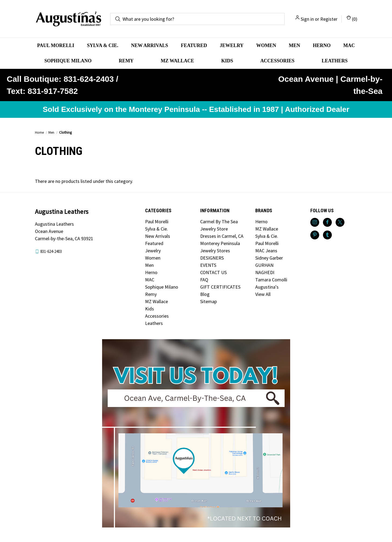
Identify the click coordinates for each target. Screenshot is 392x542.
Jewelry (232, 45)
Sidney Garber (269, 258)
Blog (205, 294)
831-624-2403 (51, 251)
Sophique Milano (68, 61)
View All (263, 294)
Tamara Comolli (271, 280)
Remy (126, 61)
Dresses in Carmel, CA (222, 236)
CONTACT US (213, 272)
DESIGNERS (212, 258)
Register (329, 19)
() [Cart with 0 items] (352, 19)
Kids (227, 61)
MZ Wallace (177, 61)
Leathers (335, 61)
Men (294, 45)
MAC (349, 45)
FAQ (204, 280)
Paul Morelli (56, 45)
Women (266, 45)
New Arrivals (150, 45)
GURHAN (264, 265)
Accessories (277, 61)
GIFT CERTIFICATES (220, 287)
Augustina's (267, 287)
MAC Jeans (266, 251)
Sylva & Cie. (103, 45)
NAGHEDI (265, 272)
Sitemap (208, 301)
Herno (322, 45)
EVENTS (208, 265)
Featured (194, 45)
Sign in (307, 19)
